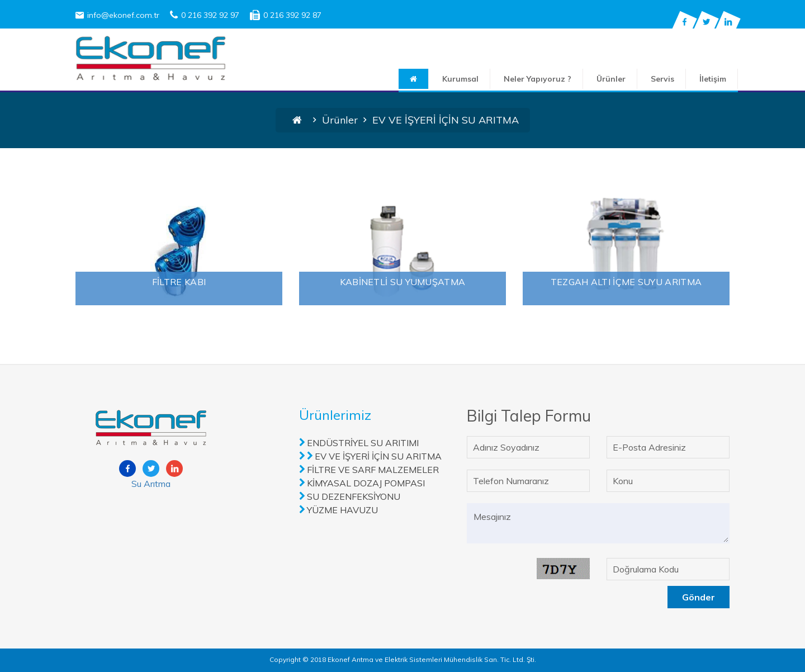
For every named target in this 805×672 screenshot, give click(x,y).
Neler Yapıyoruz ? (538, 79)
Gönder (699, 597)
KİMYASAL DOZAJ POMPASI (366, 483)
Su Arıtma (151, 484)
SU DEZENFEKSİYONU (354, 496)
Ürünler (611, 79)
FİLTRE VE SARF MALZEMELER (373, 470)
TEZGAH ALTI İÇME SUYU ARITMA (626, 282)
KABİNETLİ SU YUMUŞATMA (403, 282)
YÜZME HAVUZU (342, 510)
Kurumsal (460, 79)
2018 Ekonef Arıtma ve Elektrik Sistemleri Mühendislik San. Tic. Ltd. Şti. (423, 659)
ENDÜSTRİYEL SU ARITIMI (363, 443)
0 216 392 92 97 (205, 15)
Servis (662, 79)
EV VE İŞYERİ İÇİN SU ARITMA (378, 456)
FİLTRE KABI (179, 282)
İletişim (713, 79)
